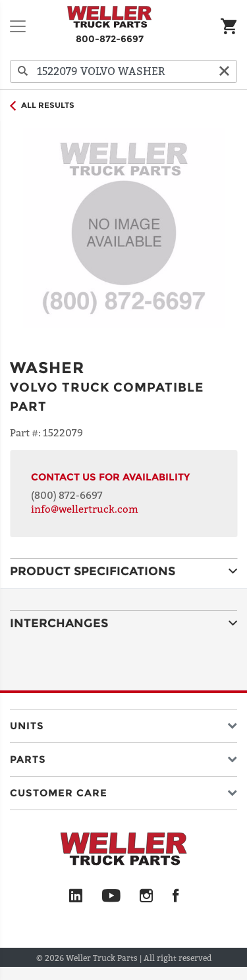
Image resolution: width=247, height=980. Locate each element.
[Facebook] (176, 896)
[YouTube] (111, 896)
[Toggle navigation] (18, 26)
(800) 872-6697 (67, 495)
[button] (123, 723)
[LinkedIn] (76, 896)
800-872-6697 (110, 39)
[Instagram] (147, 896)
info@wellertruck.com (85, 509)
